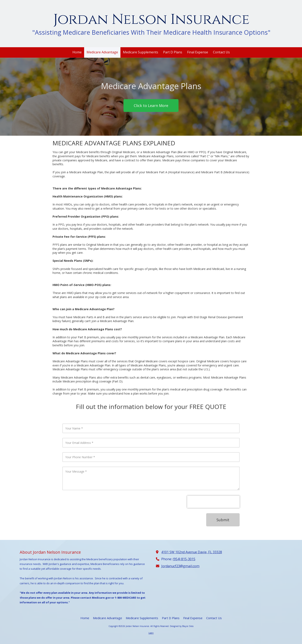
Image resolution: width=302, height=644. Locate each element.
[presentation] (213, 502)
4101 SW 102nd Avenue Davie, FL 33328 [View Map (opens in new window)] (192, 552)
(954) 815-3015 (184, 559)
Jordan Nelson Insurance (151, 20)
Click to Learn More (151, 106)
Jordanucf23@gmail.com (180, 566)
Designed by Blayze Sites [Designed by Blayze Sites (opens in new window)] (182, 626)
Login (151, 633)
